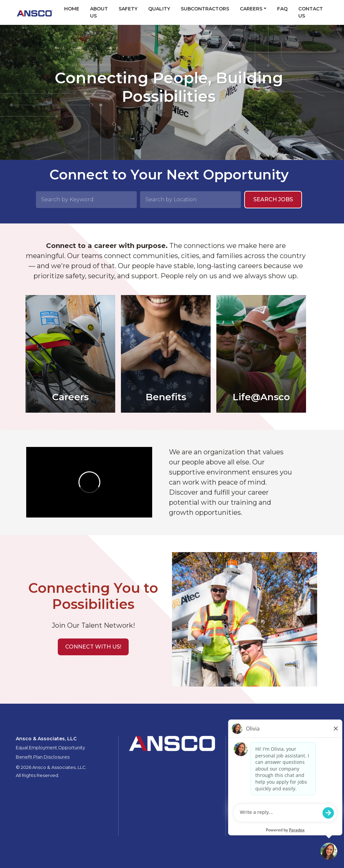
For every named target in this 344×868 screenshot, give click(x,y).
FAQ (282, 9)
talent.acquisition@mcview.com (272, 820)
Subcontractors (205, 9)
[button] (93, 647)
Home (72, 9)
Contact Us (311, 12)
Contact (247, 762)
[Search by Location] (190, 200)
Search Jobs (273, 199)
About (245, 755)
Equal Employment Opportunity (50, 747)
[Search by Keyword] (86, 200)
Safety (128, 9)
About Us (99, 12)
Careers (251, 9)
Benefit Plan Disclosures (43, 757)
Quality (159, 9)
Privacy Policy (274, 762)
